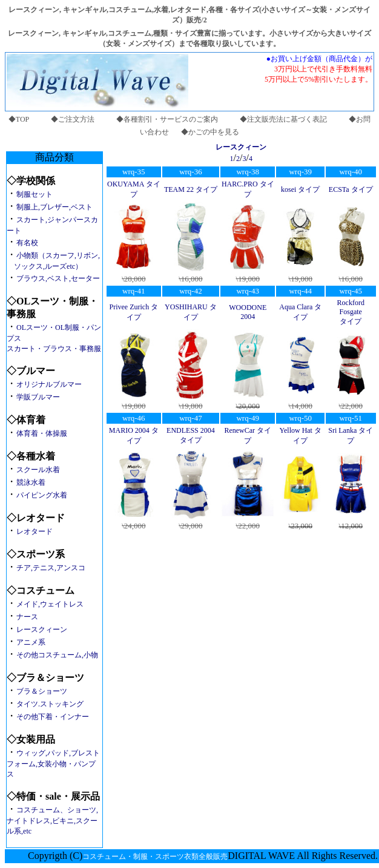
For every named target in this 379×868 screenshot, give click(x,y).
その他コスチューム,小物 (57, 655)
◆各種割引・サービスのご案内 (167, 119)
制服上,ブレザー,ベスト (54, 207)
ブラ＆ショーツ (42, 691)
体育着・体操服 (42, 433)
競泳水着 (31, 482)
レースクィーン (42, 630)
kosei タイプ (300, 189)
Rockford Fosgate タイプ (351, 312)
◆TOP (19, 119)
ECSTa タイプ (351, 189)
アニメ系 (31, 642)
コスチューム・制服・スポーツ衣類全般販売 (155, 856)
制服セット (35, 194)
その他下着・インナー (53, 717)
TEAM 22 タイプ (191, 189)
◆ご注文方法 (73, 119)
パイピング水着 (42, 495)
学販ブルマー (38, 397)
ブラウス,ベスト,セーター (58, 278)
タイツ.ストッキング (50, 704)
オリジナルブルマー (49, 384)
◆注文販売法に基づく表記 (283, 119)
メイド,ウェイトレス (50, 604)
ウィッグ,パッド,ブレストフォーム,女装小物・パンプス (53, 764)
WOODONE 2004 (248, 312)
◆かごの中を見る (210, 132)
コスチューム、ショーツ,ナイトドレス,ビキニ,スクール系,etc (52, 820)
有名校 (27, 243)
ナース (27, 617)
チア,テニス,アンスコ (51, 568)
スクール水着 (38, 470)
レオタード (35, 531)
